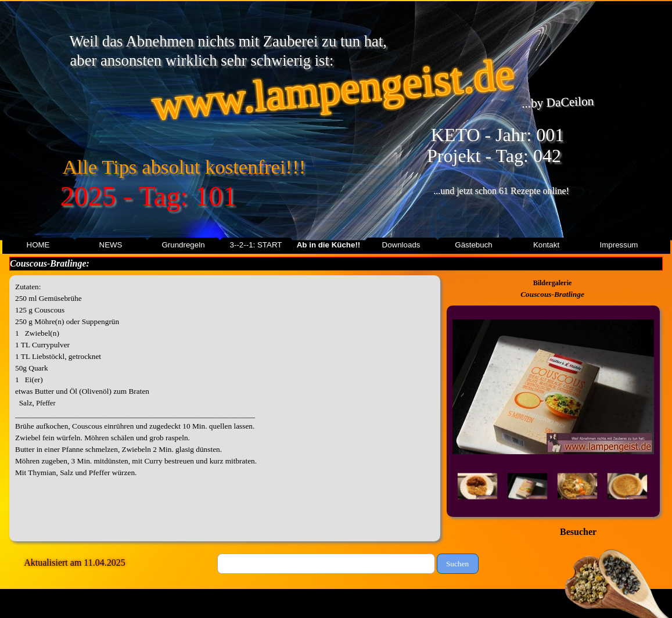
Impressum (619, 245)
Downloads (401, 245)
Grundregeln (183, 245)
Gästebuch (473, 245)
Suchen (457, 564)
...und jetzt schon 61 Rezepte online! (501, 191)
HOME (38, 245)
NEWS (111, 245)
